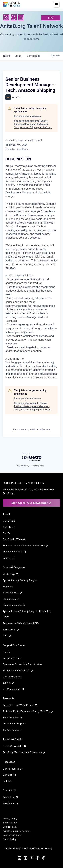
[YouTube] (32, 858)
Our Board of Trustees (15, 539)
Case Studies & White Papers (20, 705)
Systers (9, 683)
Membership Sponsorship (18, 670)
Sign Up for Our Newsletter (32, 503)
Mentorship (11, 574)
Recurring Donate (12, 658)
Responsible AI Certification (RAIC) (21, 623)
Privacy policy (23, 466)
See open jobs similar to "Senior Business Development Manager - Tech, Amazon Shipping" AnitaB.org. (33, 124)
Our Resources (13, 769)
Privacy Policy (10, 819)
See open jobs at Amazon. (28, 116)
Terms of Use (10, 823)
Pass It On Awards (14, 746)
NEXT (6, 617)
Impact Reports (13, 718)
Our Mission (9, 521)
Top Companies (13, 730)
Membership (11, 599)
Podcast (9, 781)
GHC (7, 636)
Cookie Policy (10, 827)
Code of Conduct (12, 835)
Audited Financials (14, 552)
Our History (9, 527)
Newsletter (10, 803)
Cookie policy (38, 466)
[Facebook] (14, 17)
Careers (9, 558)
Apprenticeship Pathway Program (20, 580)
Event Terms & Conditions (16, 831)
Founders (8, 587)
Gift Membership (13, 689)
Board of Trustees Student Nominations (26, 546)
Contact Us (11, 797)
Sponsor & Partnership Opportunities (22, 664)
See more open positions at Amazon (32, 430)
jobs (18, 56)
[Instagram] (6, 17)
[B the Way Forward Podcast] (44, 858)
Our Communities (12, 677)
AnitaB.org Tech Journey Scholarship (24, 752)
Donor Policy (9, 839)
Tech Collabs (11, 630)
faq (51, 18)
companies (34, 56)
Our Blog (9, 775)
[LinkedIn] (21, 17)
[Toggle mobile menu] (56, 4)
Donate (7, 652)
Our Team (8, 533)
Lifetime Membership (14, 605)
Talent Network (13, 593)
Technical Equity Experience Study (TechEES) (28, 711)
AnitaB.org (46, 848)
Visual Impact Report (14, 724)
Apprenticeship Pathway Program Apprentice (27, 611)
